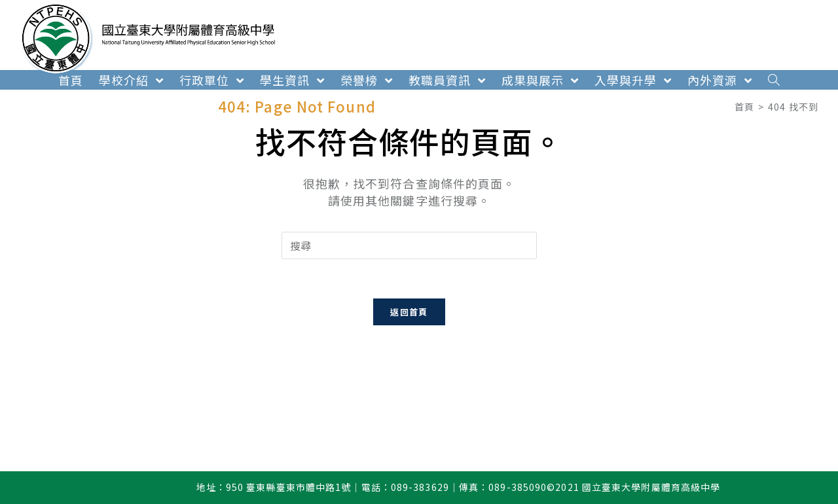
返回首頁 (409, 312)
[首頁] (744, 107)
